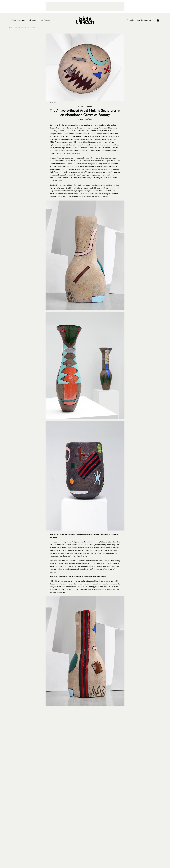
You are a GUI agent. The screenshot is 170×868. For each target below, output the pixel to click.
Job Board (33, 20)
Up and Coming (30, 27)
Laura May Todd (86, 119)
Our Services (45, 20)
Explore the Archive (18, 20)
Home (11, 27)
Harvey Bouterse (68, 125)
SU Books (130, 20)
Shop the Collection (144, 20)
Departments (19, 27)
